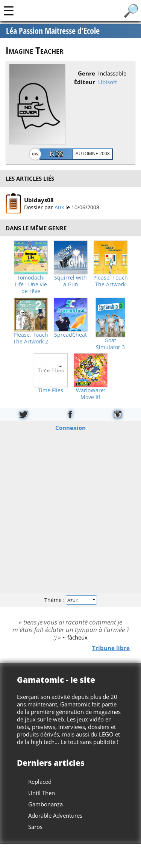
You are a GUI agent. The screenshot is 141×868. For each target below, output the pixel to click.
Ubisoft (108, 82)
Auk (59, 207)
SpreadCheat (70, 335)
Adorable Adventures (55, 815)
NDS (57, 154)
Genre (86, 73)
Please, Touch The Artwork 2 (31, 338)
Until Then (42, 793)
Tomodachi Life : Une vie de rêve (31, 284)
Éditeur (85, 82)
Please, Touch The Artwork (111, 281)
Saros (35, 827)
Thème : (70, 600)
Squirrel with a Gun (70, 281)
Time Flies (51, 390)
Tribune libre (111, 648)
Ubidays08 (39, 200)
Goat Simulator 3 (110, 344)
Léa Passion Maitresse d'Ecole (53, 31)
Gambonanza (45, 804)
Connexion (70, 428)
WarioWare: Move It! (91, 394)
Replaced (40, 782)
